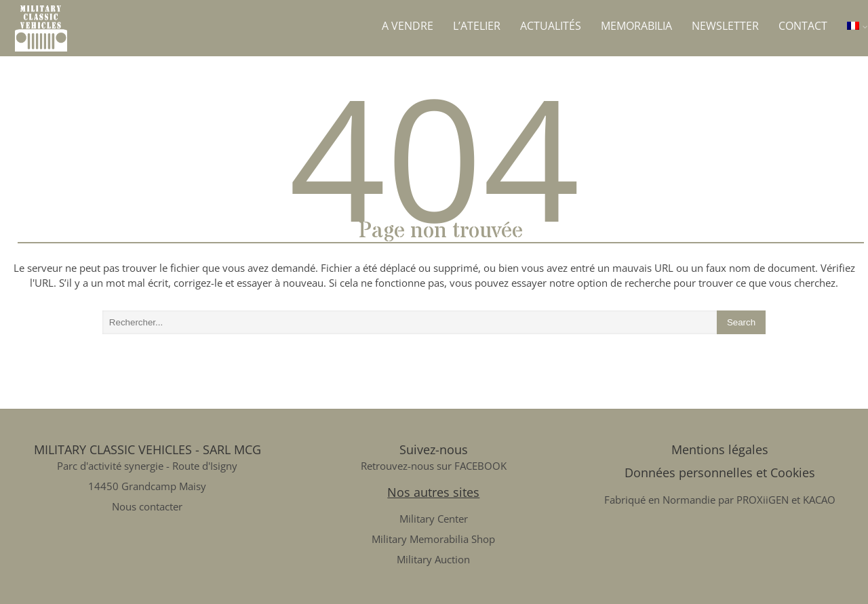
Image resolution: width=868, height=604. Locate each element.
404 (434, 156)
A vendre (408, 26)
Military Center (434, 519)
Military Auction (433, 559)
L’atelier (477, 26)
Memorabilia (636, 26)
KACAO (819, 500)
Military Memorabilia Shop (433, 539)
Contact (803, 26)
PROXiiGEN (763, 500)
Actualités (551, 26)
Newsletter (725, 26)
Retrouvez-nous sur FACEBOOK (434, 466)
